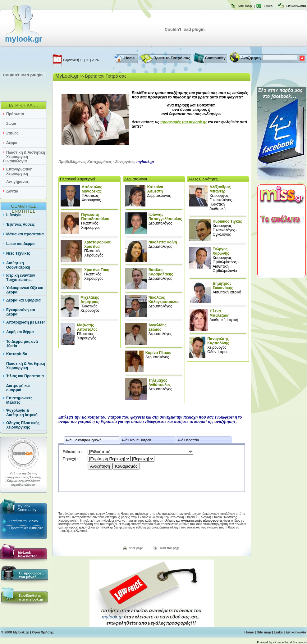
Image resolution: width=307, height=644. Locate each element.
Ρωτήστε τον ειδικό (24, 521)
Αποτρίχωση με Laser (26, 322)
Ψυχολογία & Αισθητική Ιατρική (22, 413)
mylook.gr (23, 39)
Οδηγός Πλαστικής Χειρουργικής (23, 425)
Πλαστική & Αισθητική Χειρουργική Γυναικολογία (24, 157)
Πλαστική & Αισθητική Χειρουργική (26, 366)
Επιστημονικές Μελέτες (19, 400)
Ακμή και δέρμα (20, 332)
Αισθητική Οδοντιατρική (18, 265)
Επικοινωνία (296, 6)
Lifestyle (14, 215)
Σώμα (11, 124)
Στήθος (12, 133)
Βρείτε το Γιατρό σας (172, 58)
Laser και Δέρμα (20, 244)
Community (215, 58)
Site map (245, 6)
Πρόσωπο (15, 114)
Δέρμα (12, 143)
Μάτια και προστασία (25, 234)
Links (268, 6)
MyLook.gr (67, 76)
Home (129, 58)
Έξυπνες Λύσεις (21, 224)
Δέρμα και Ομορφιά (23, 300)
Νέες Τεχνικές (18, 253)
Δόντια (12, 191)
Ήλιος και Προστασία (25, 376)
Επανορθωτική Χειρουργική (19, 171)
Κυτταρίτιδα (17, 354)
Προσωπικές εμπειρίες (26, 528)
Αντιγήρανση (18, 182)
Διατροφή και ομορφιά (18, 388)
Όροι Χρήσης (43, 632)
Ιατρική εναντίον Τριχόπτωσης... (21, 278)
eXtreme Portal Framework (290, 642)
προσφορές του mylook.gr (184, 122)
